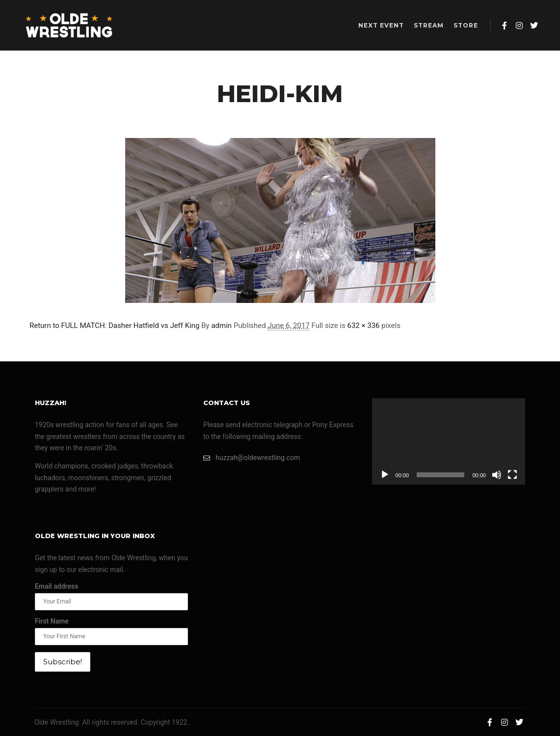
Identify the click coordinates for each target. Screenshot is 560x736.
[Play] (385, 475)
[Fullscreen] (512, 475)
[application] (449, 441)
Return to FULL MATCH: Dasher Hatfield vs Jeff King (115, 326)
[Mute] (497, 475)
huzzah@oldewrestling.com (252, 458)
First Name (52, 621)
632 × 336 (363, 326)
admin (221, 326)
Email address (57, 586)
